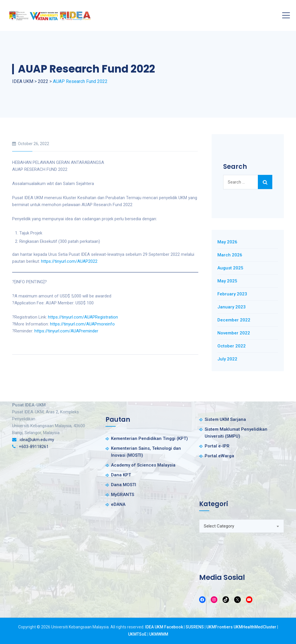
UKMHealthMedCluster (255, 627)
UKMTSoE (137, 634)
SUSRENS (195, 627)
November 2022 (234, 333)
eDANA (118, 504)
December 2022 (234, 320)
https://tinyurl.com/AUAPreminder (66, 331)
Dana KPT (121, 475)
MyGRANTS (123, 495)
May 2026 (227, 242)
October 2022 (232, 346)
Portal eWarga (219, 456)
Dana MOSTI (124, 485)
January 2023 (232, 307)
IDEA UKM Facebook (164, 627)
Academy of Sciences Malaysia (143, 465)
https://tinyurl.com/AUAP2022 (69, 261)
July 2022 (227, 359)
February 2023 (232, 294)
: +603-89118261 (33, 447)
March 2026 (230, 255)
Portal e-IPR (217, 446)
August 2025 (230, 268)
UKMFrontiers (220, 627)
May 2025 (227, 281)
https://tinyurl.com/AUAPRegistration (83, 317)
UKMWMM (159, 634)
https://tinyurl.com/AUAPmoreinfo (82, 324)
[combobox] (242, 526)
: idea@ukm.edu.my (36, 440)
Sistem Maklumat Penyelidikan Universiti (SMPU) (236, 433)
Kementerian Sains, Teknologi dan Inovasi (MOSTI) (146, 452)
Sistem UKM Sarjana (225, 419)
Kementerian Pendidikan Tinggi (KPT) (149, 438)
